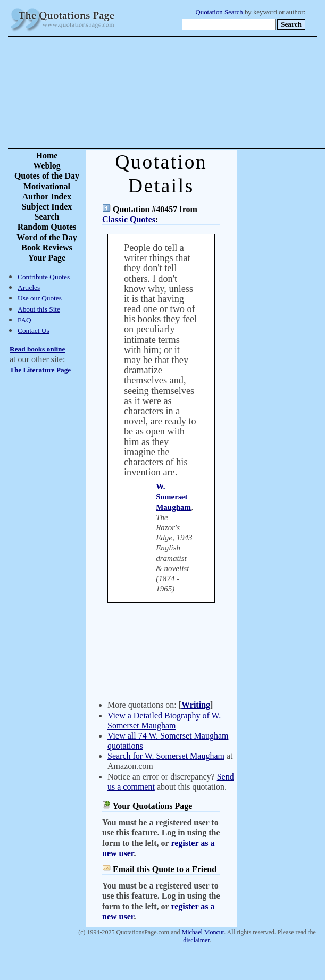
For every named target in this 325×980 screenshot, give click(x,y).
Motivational (47, 186)
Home (47, 156)
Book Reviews (47, 248)
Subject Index (47, 207)
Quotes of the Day (47, 176)
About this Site (39, 309)
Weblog (47, 166)
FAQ (24, 320)
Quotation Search (219, 12)
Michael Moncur (203, 932)
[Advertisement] (200, 93)
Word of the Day (47, 237)
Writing (196, 705)
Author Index (47, 196)
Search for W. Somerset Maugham (166, 756)
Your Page (47, 258)
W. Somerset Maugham (173, 497)
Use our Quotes (40, 298)
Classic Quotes (129, 219)
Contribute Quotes (44, 277)
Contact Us (34, 330)
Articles (29, 287)
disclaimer (196, 940)
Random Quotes (47, 227)
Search (47, 217)
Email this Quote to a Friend (165, 869)
